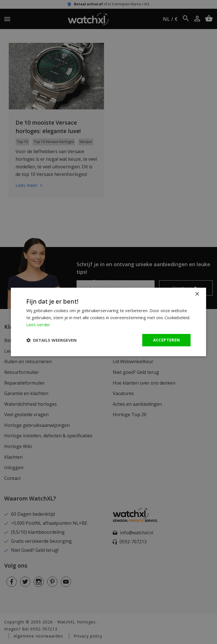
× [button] (197, 294)
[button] (51, 340)
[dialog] (108, 322)
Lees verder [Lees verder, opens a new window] (38, 325)
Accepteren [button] (167, 340)
